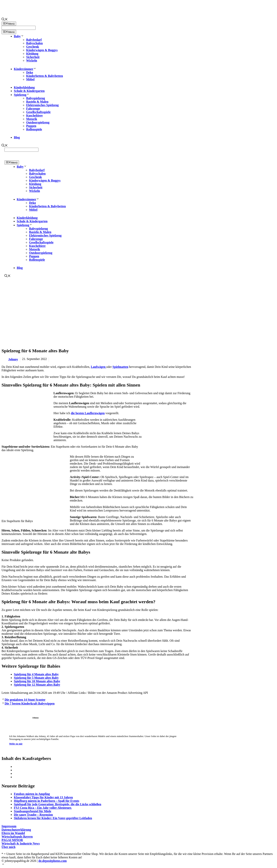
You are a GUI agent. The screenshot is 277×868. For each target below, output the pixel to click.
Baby (19, 36)
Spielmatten (120, 367)
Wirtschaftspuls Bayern (17, 837)
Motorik (32, 119)
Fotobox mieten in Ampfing (32, 794)
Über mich (8, 847)
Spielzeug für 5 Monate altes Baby (36, 678)
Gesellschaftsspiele (38, 112)
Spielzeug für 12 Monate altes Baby (37, 685)
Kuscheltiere (34, 115)
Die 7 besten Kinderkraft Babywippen (30, 703)
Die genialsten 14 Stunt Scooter (25, 700)
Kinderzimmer (25, 69)
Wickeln (32, 60)
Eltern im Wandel (13, 833)
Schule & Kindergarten (29, 91)
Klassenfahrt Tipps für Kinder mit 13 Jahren (43, 797)
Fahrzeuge (33, 109)
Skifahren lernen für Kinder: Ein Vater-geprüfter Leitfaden (53, 818)
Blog (17, 137)
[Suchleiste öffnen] (5, 20)
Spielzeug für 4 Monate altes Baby (36, 674)
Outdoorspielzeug (38, 122)
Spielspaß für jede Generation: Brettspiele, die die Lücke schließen (58, 804)
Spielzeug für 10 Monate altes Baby (37, 681)
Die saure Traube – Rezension (33, 815)
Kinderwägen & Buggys (42, 50)
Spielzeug (22, 95)
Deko (30, 72)
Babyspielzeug (36, 98)
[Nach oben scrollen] (3, 865)
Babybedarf (34, 40)
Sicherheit (33, 57)
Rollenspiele (34, 129)
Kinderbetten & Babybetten (45, 76)
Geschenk (33, 47)
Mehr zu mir (16, 744)
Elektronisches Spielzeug (42, 105)
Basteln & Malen (37, 102)
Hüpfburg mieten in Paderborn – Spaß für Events (47, 801)
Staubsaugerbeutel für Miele (33, 811)
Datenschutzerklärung (16, 830)
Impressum (9, 826)
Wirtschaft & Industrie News (21, 843)
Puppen (31, 126)
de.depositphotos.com (53, 861)
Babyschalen (34, 43)
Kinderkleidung (24, 87)
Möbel (30, 79)
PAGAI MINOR (12, 840)
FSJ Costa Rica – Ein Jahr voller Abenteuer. (43, 808)
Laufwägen (98, 367)
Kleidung (32, 54)
